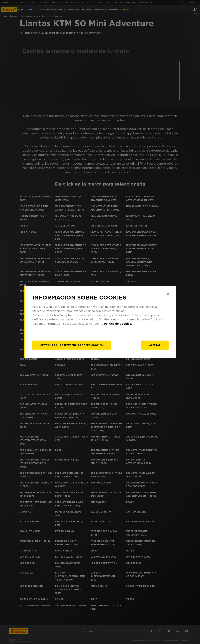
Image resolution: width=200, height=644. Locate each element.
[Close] (168, 294)
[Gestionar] (72, 345)
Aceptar (155, 345)
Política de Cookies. (118, 323)
